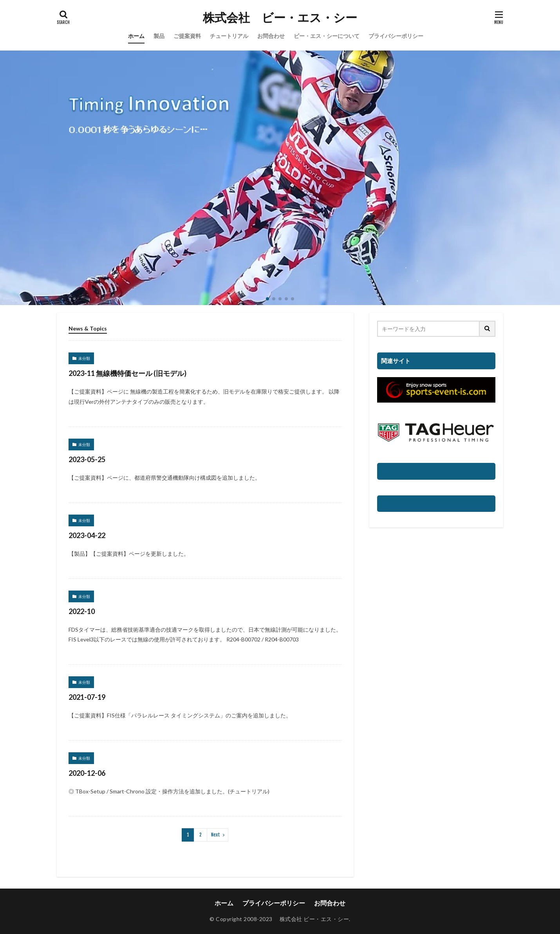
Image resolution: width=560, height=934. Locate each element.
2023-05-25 (87, 459)
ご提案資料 (187, 36)
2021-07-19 (87, 697)
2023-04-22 (87, 535)
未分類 (84, 358)
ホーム (136, 36)
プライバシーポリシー (396, 36)
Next (216, 835)
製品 (159, 36)
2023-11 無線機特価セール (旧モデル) (127, 373)
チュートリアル (229, 36)
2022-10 (82, 611)
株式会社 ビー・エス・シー (280, 18)
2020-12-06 (87, 773)
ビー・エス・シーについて (327, 36)
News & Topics (88, 328)
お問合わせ (271, 36)
